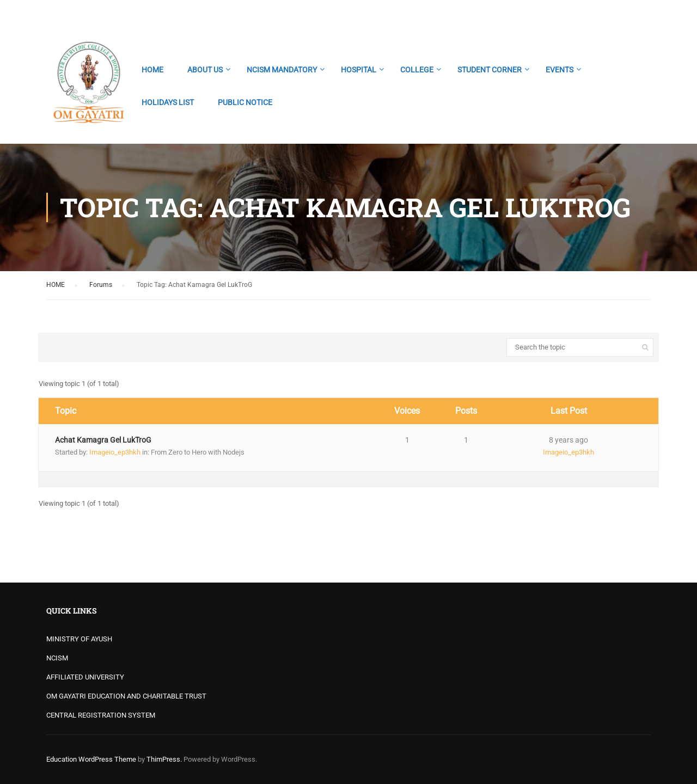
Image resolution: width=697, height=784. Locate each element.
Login (641, 14)
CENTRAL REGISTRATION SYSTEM (101, 715)
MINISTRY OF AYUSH (79, 639)
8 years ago (568, 440)
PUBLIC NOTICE (245, 102)
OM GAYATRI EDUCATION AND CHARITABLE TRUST (126, 696)
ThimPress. (164, 759)
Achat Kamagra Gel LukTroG (103, 440)
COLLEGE (417, 70)
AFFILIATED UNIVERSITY (85, 677)
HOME (152, 70)
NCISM (57, 658)
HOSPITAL (359, 70)
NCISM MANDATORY (282, 70)
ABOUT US (205, 70)
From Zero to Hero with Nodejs (198, 452)
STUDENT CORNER (490, 70)
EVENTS (560, 70)
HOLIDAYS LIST (168, 102)
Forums (101, 285)
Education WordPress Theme (91, 759)
